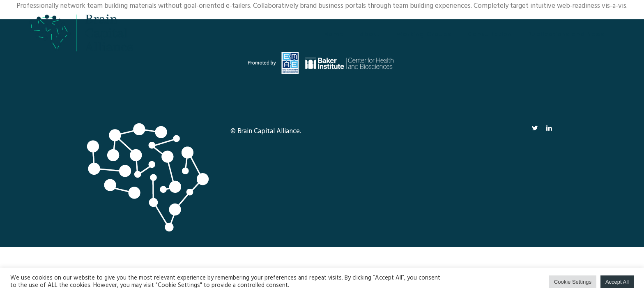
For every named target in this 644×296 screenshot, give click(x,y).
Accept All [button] (617, 282)
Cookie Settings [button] (573, 282)
